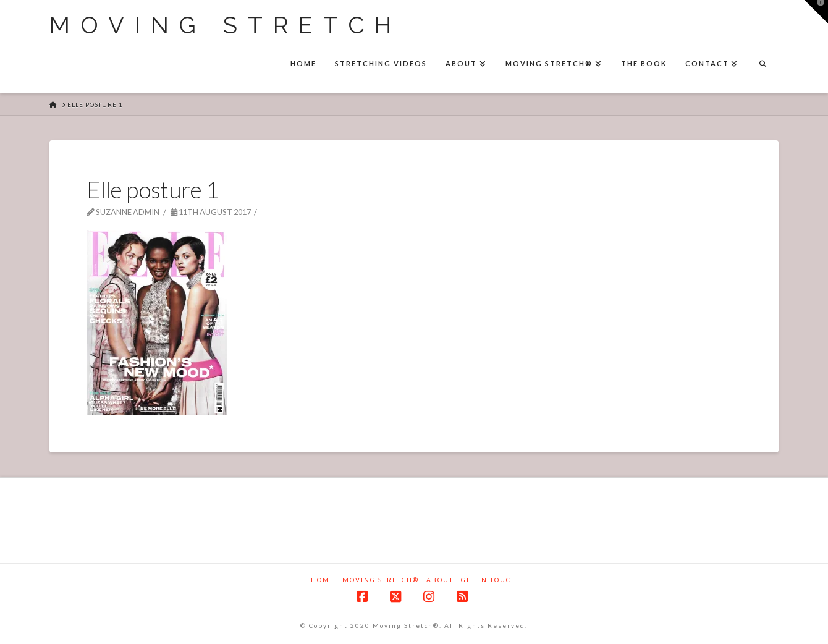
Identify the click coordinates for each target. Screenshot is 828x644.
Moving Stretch (225, 25)
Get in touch (489, 580)
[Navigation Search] (763, 65)
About (440, 580)
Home (323, 580)
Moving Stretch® (381, 580)
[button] (816, 12)
